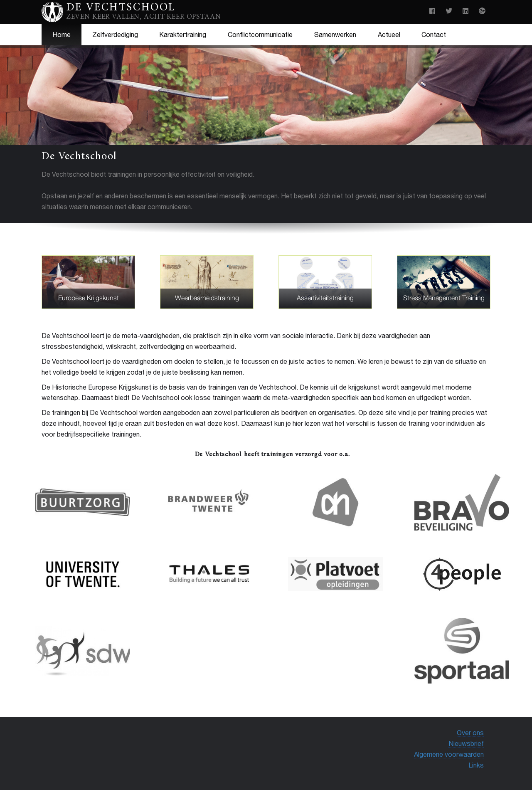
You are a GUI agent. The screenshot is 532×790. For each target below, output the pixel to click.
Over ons (470, 733)
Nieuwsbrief (466, 743)
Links (476, 765)
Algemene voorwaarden (449, 754)
